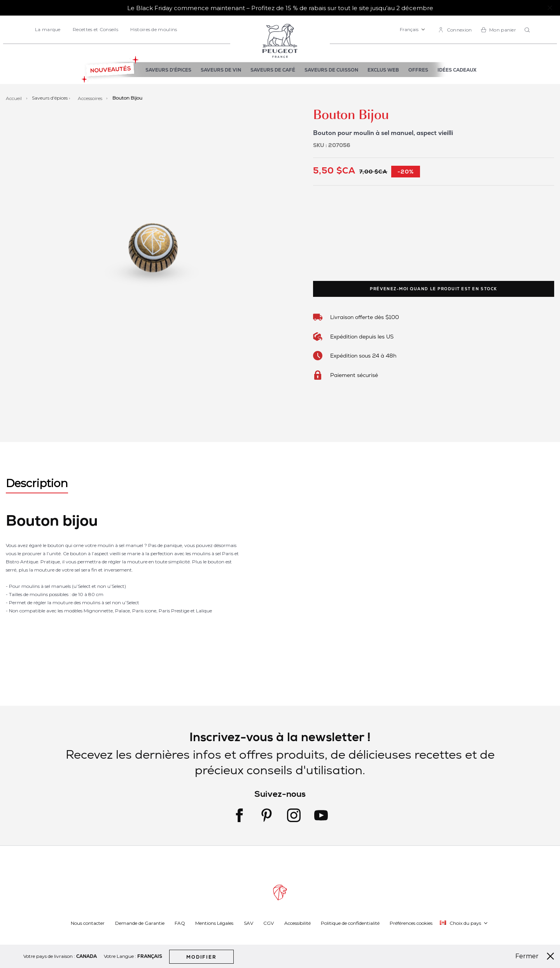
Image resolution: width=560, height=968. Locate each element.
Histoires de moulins (154, 29)
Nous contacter (88, 923)
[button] (413, 30)
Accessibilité (297, 923)
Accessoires (91, 98)
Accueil (14, 98)
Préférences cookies (411, 923)
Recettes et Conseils (95, 29)
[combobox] (528, 30)
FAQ (180, 923)
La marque (48, 29)
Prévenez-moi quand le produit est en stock (433, 289)
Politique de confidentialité (350, 923)
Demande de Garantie (140, 923)
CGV (269, 923)
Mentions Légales (214, 923)
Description (37, 483)
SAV (248, 923)
